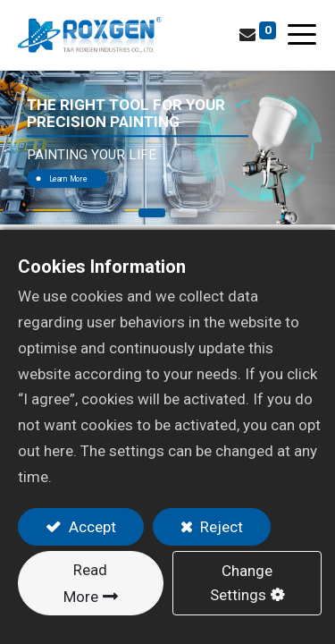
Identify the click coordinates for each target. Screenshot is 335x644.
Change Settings (241, 583)
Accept (91, 527)
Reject (220, 527)
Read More (86, 583)
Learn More (68, 179)
